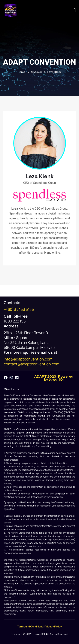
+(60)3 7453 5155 (19, 309)
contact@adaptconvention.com (32, 364)
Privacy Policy (53, 627)
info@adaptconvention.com (28, 359)
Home (21, 72)
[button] (75, 10)
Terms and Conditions (30, 627)
